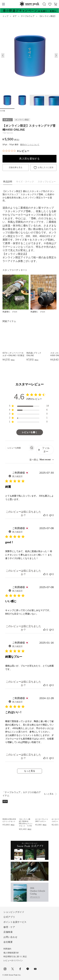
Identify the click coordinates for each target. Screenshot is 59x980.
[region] (29, 406)
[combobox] (42, 460)
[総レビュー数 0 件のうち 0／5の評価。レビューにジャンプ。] (16, 151)
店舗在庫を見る (16, 167)
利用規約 (7, 949)
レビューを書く (30, 432)
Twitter (13, 969)
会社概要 (8, 942)
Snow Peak (29, 4)
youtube (35, 969)
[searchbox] (17, 448)
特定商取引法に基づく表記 (15, 957)
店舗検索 (8, 932)
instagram (5, 969)
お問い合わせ (10, 937)
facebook (20, 969)
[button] (56, 55)
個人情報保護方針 (11, 953)
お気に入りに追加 (46, 167)
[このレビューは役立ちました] (45, 515)
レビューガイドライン (13, 960)
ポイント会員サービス (15, 922)
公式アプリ (9, 917)
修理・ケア (9, 927)
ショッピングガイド (14, 912)
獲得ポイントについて (30, 145)
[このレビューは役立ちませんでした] (50, 515)
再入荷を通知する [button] (29, 159)
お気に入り (50, 4)
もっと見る (30, 771)
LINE (28, 969)
